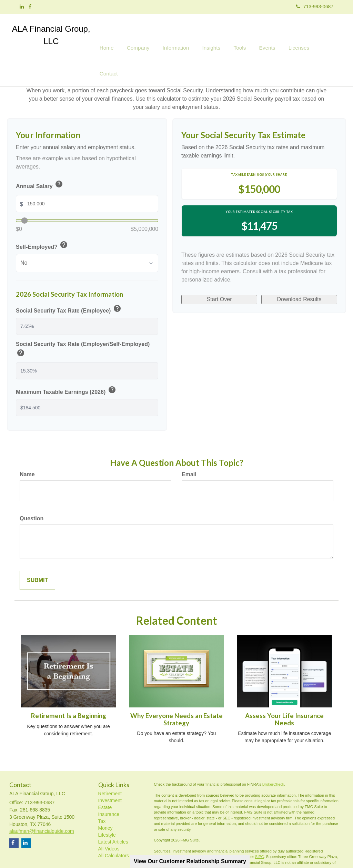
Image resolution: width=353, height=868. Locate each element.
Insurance (109, 788)
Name (27, 448)
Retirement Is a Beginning (69, 689)
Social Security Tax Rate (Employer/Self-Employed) (83, 324)
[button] (147, 36)
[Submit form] (37, 554)
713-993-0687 (315, 7)
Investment (110, 774)
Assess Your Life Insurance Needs (284, 693)
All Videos (109, 822)
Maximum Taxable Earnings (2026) (66, 364)
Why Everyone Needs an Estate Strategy (176, 693)
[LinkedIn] (22, 7)
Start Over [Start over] (219, 268)
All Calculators (114, 829)
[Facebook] (30, 7)
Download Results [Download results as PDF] (299, 268)
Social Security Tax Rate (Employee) (69, 283)
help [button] (59, 157)
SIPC (260, 830)
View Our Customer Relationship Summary (190, 861)
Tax (102, 795)
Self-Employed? (42, 219)
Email (189, 448)
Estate (105, 781)
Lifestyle (107, 808)
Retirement (110, 767)
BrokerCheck (273, 758)
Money (105, 801)
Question (32, 492)
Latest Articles (113, 815)
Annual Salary (40, 158)
